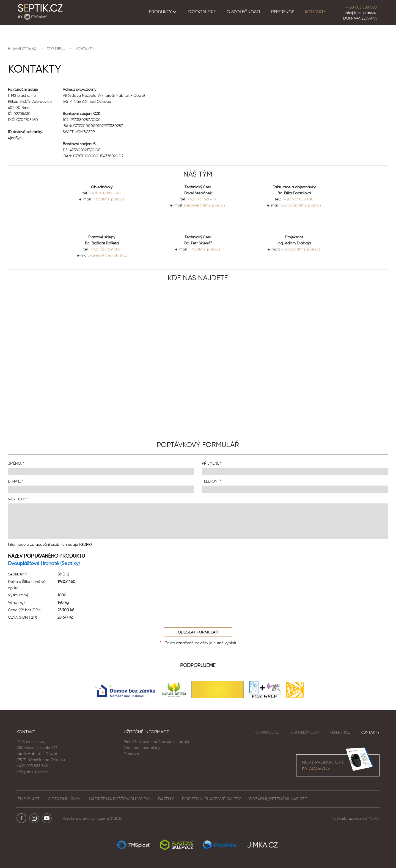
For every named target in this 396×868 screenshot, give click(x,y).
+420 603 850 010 (298, 199)
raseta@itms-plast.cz (109, 255)
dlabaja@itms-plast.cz (301, 249)
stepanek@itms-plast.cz (205, 205)
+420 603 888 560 (361, 7)
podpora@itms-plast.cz (301, 205)
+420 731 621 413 (202, 199)
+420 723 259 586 (105, 249)
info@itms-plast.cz (361, 13)
